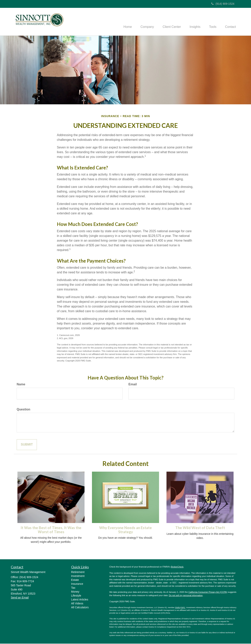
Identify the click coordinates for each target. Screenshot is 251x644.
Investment (78, 576)
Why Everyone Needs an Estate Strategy (125, 530)
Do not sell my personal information (186, 596)
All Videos (77, 604)
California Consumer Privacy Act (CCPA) (208, 593)
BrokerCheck (177, 567)
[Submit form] (27, 445)
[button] (142, 22)
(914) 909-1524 (223, 4)
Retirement (78, 572)
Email (133, 385)
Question (23, 410)
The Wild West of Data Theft (200, 528)
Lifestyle (76, 596)
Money (75, 592)
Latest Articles (80, 600)
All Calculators (80, 608)
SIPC (183, 608)
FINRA (178, 608)
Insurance (77, 584)
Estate (75, 580)
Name (21, 385)
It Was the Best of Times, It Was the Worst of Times (51, 530)
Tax (73, 588)
